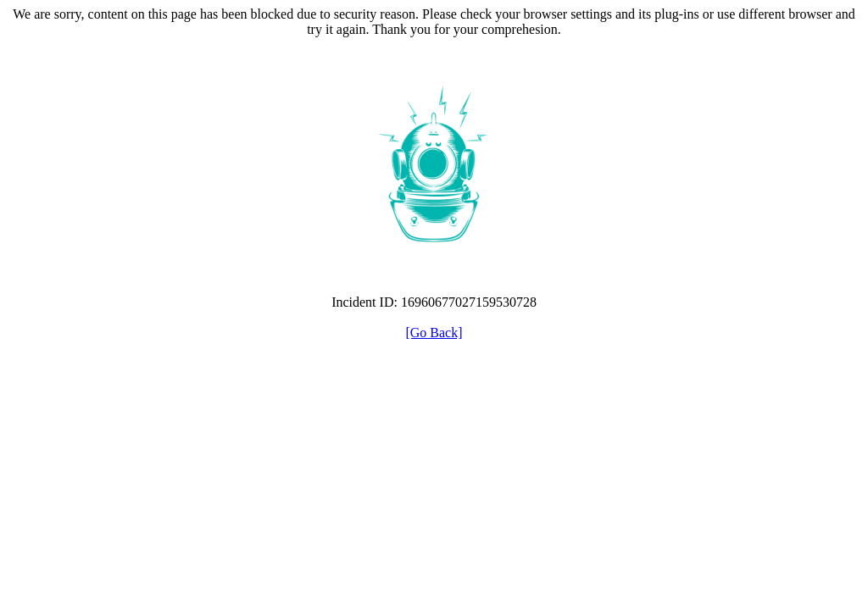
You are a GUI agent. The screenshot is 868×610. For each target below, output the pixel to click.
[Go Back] (434, 333)
